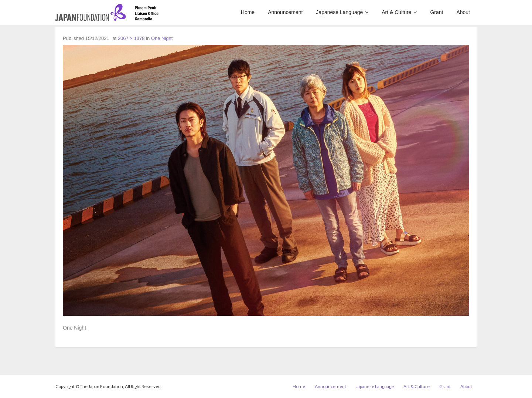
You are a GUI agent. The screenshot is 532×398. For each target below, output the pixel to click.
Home (299, 386)
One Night (162, 38)
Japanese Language (375, 386)
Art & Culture (417, 386)
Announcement (330, 386)
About (466, 386)
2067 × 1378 (131, 38)
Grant (445, 386)
